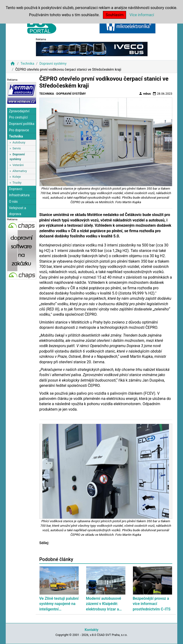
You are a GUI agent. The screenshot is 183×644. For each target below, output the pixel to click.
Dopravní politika (22, 124)
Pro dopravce (19, 130)
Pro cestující (18, 117)
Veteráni (18, 165)
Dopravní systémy (53, 64)
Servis (17, 148)
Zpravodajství (19, 111)
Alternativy (20, 171)
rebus (145, 93)
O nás (13, 202)
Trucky (17, 183)
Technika (27, 64)
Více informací (142, 15)
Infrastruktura (19, 195)
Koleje (17, 177)
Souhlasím (114, 15)
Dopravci (15, 189)
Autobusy (19, 142)
